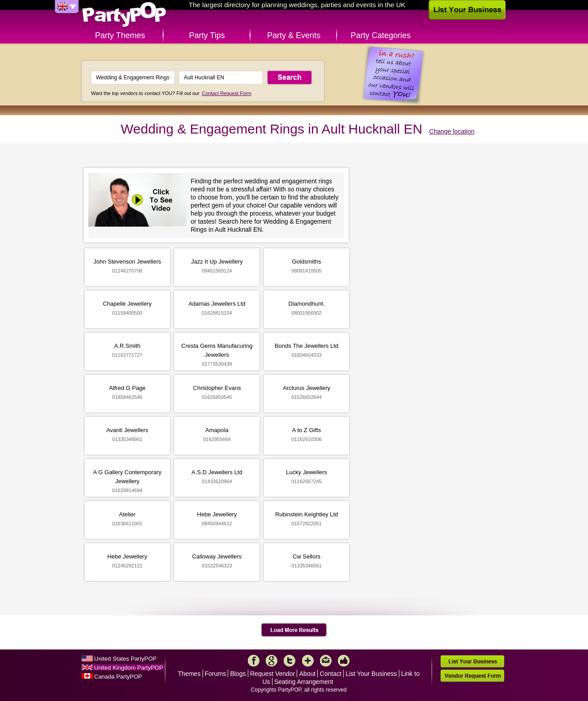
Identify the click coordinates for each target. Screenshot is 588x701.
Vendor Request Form (472, 676)
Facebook (254, 661)
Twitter (290, 661)
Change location (452, 131)
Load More (294, 630)
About (308, 674)
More (308, 661)
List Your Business (371, 674)
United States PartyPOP (125, 659)
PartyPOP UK (124, 15)
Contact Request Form (227, 93)
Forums (215, 674)
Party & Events (294, 35)
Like (344, 661)
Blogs (238, 674)
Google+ (272, 661)
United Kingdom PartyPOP (129, 668)
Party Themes (120, 35)
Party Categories (380, 35)
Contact (331, 674)
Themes (189, 674)
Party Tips (207, 35)
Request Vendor (272, 674)
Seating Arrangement (304, 682)
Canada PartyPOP (118, 677)
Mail (326, 661)
